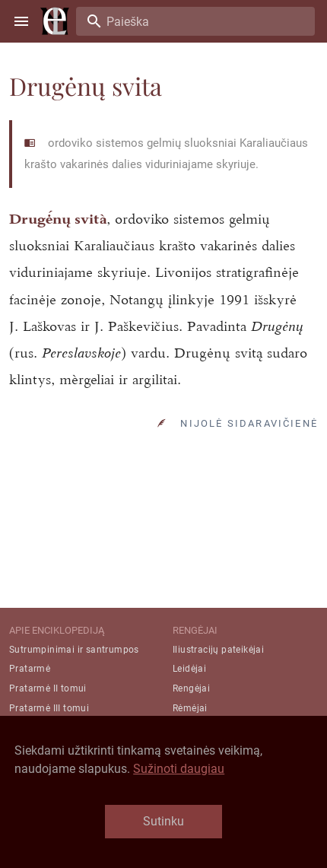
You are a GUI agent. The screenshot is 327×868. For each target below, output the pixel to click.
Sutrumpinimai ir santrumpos (74, 650)
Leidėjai (189, 669)
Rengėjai (191, 688)
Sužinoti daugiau (179, 769)
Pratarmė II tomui (48, 688)
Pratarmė (30, 669)
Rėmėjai (190, 708)
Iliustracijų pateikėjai (218, 650)
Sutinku (163, 821)
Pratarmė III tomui (49, 708)
